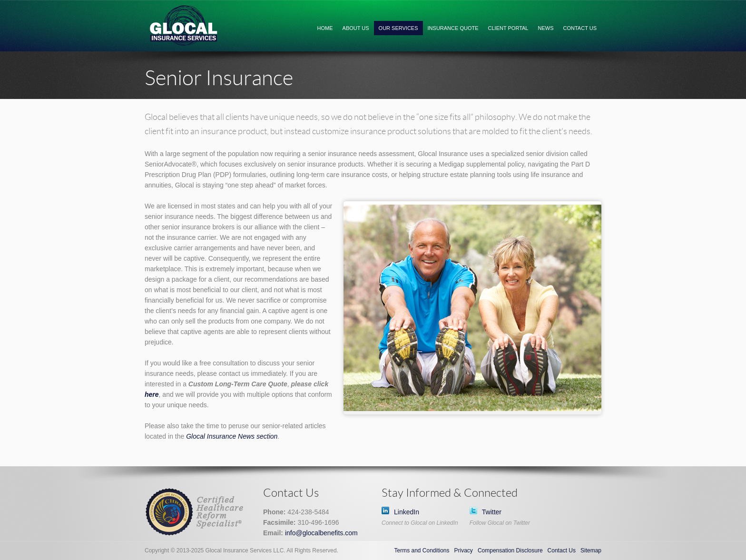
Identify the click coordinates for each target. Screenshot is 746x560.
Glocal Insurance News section (232, 436)
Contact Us (580, 28)
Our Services (398, 28)
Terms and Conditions (422, 550)
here (152, 394)
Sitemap (591, 550)
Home (325, 28)
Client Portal (508, 28)
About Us (356, 28)
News (546, 28)
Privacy (464, 550)
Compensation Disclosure (510, 550)
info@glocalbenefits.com (321, 533)
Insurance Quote (453, 28)
